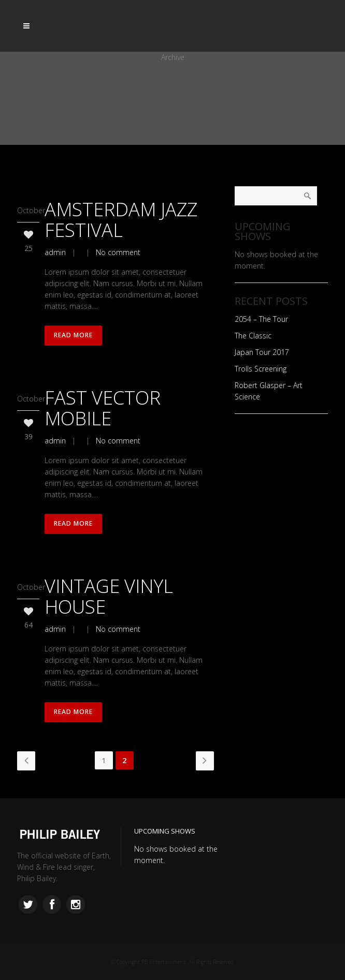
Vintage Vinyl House (109, 596)
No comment (118, 252)
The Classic (253, 336)
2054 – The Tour (261, 319)
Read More (73, 336)
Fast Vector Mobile (103, 408)
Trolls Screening (261, 369)
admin (55, 252)
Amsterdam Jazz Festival (121, 220)
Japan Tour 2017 (262, 352)
